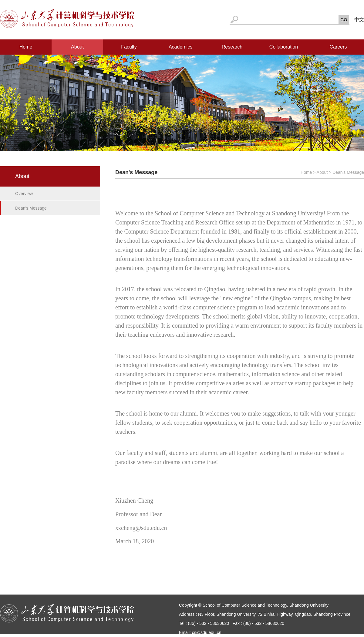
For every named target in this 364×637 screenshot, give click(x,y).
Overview (24, 194)
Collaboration (284, 47)
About (77, 47)
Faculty (129, 47)
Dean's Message (31, 208)
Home (26, 47)
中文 (359, 20)
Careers (338, 47)
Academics (180, 47)
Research (232, 47)
